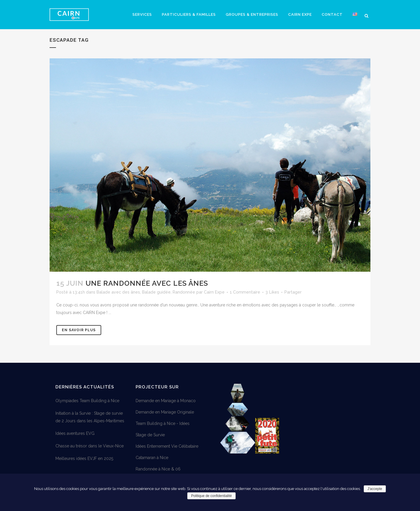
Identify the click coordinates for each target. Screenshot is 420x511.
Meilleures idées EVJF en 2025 (84, 458)
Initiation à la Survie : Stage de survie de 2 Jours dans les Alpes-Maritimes (90, 417)
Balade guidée (156, 292)
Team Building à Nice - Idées (163, 423)
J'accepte (375, 489)
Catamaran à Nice (152, 458)
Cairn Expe (214, 292)
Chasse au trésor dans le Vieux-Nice (90, 446)
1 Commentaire (245, 292)
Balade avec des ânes (118, 292)
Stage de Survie (150, 435)
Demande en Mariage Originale (165, 412)
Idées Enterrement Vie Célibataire (167, 446)
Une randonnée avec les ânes (147, 283)
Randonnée (184, 292)
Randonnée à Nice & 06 (158, 469)
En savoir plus (79, 330)
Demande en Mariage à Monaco (166, 401)
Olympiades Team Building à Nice (87, 401)
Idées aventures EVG (75, 433)
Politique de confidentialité (211, 496)
